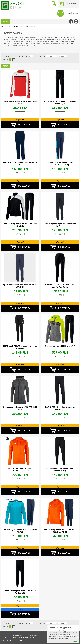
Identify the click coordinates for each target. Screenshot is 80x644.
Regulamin (17, 640)
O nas (32, 638)
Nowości (4, 638)
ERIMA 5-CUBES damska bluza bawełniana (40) (20, 102)
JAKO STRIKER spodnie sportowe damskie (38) (20, 164)
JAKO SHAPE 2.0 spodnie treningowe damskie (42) (60, 408)
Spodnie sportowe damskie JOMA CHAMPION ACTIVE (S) (60, 164)
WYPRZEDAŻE (18, 26)
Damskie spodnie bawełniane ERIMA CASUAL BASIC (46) (60, 286)
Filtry (5, 66)
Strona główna (6, 26)
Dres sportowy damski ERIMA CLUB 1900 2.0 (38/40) (20, 225)
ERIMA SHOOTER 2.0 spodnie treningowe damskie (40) (60, 102)
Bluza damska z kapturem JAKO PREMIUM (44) (20, 408)
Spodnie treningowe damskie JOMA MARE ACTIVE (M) (20, 286)
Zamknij (75, 641)
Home (3, 635)
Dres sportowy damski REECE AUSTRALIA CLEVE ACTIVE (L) (60, 531)
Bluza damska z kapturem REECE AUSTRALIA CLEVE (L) (20, 469)
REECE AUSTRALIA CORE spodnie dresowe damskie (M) (20, 347)
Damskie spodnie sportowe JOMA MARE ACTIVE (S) (60, 225)
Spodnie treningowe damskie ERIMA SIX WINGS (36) (20, 592)
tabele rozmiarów (21, 638)
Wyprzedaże (18, 635)
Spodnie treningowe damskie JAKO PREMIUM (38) (60, 469)
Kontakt (34, 635)
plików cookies (54, 631)
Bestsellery (6, 640)
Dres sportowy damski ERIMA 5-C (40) (60, 346)
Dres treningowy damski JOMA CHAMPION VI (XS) (20, 531)
